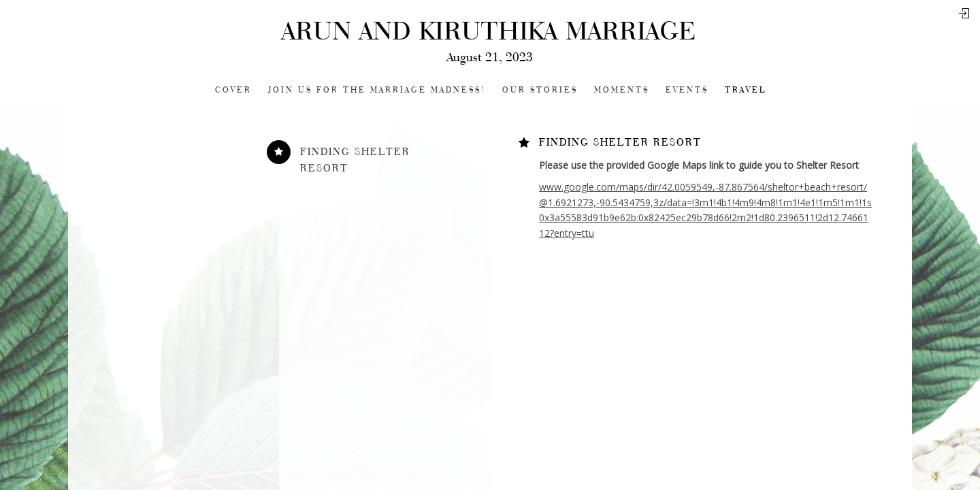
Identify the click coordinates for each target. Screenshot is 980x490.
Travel (746, 90)
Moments (622, 90)
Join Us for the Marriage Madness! (377, 90)
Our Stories (540, 90)
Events (687, 90)
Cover (233, 90)
